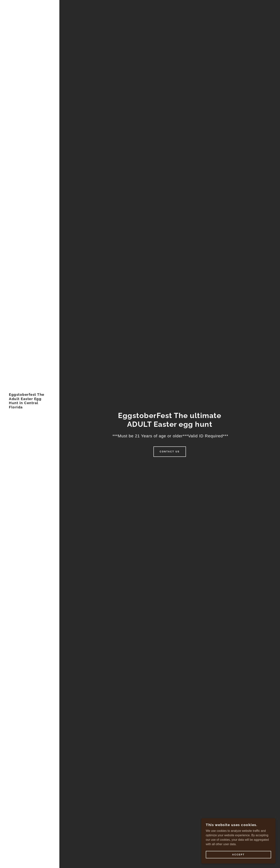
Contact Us (170, 452)
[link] (30, 407)
